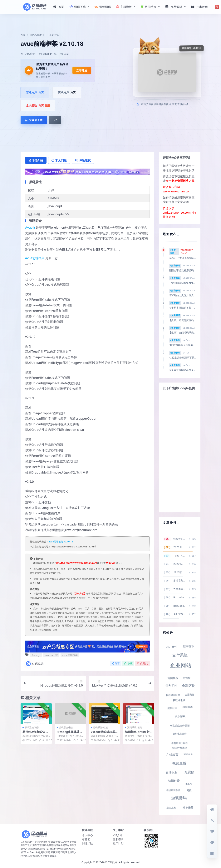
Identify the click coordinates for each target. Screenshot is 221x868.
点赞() (142, 663)
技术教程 (199, 7)
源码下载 (78, 7)
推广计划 (118, 843)
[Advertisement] (180, 451)
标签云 (86, 838)
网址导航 (87, 843)
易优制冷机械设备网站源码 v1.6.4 (35, 733)
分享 (116, 663)
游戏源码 (103, 7)
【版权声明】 (79, 594)
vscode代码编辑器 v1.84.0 (104, 733)
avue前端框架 (35, 258)
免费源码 (174, 7)
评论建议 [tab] (83, 160)
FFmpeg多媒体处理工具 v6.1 (70, 733)
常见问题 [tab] (59, 160)
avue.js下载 (51, 655)
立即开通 (82, 70)
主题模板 (124, 7)
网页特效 (148, 7)
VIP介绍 (118, 834)
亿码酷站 (34, 664)
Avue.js (30, 227)
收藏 (128, 663)
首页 (59, 7)
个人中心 (87, 834)
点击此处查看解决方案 (180, 181)
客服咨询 (118, 838)
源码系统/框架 (37, 35)
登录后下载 (34, 120)
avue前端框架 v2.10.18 (61, 542)
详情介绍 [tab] (36, 160)
